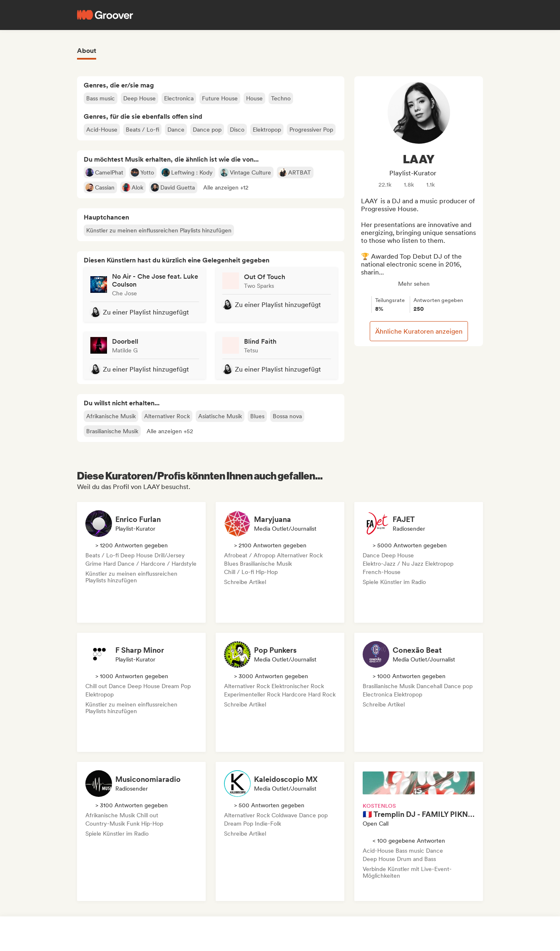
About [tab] (87, 51)
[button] (226, 187)
